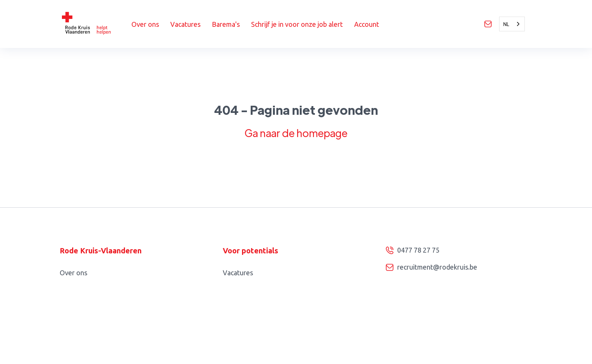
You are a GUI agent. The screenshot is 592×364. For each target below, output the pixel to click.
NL (506, 24)
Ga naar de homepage (296, 133)
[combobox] (512, 24)
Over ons (145, 24)
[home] (96, 24)
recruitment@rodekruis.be (437, 267)
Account (367, 24)
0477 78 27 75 (418, 250)
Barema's (226, 24)
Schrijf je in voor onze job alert (297, 24)
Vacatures (185, 24)
